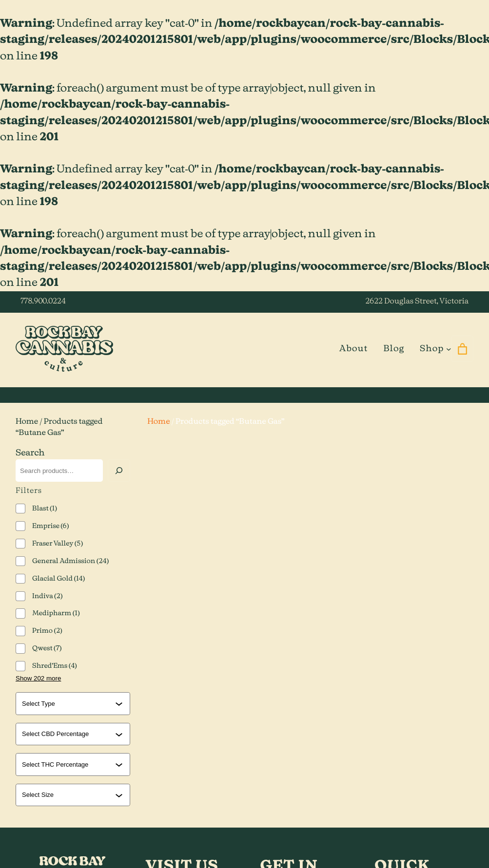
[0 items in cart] (462, 349)
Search (30, 453)
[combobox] (68, 703)
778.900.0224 (43, 302)
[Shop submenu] (449, 349)
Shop (432, 349)
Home (27, 422)
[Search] (119, 471)
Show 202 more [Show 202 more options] (38, 678)
